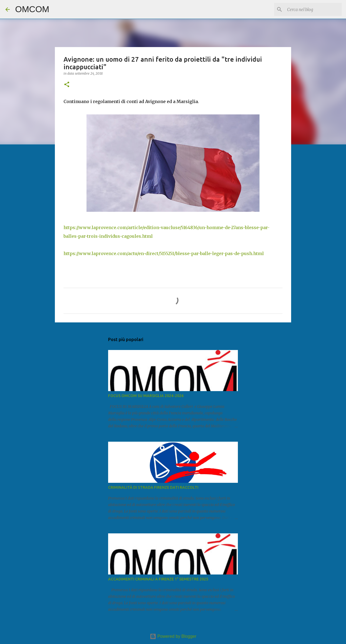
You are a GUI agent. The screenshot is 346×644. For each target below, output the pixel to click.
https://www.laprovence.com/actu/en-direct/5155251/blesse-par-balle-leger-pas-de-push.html (164, 253)
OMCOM (32, 9)
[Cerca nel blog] (313, 9)
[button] (67, 85)
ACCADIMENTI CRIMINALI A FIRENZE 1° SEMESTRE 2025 (158, 579)
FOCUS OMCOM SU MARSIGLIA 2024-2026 (146, 396)
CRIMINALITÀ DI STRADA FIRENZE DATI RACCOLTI (153, 487)
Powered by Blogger (173, 636)
